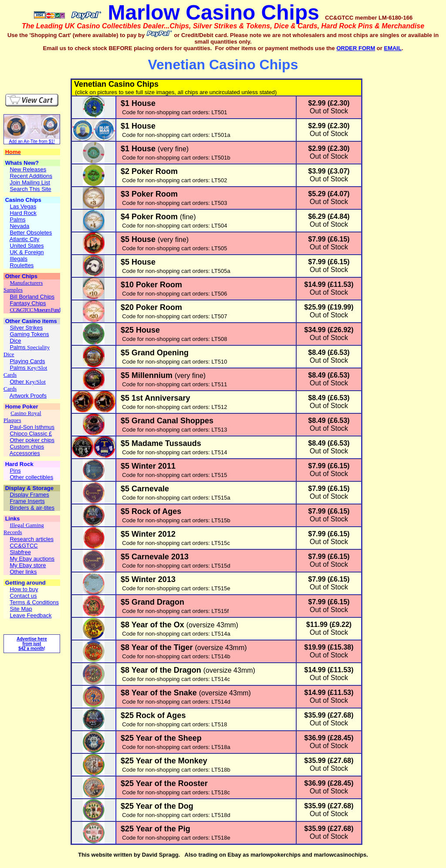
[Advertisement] (55, 65)
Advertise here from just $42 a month (32, 644)
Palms (18, 347)
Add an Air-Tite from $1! (32, 141)
